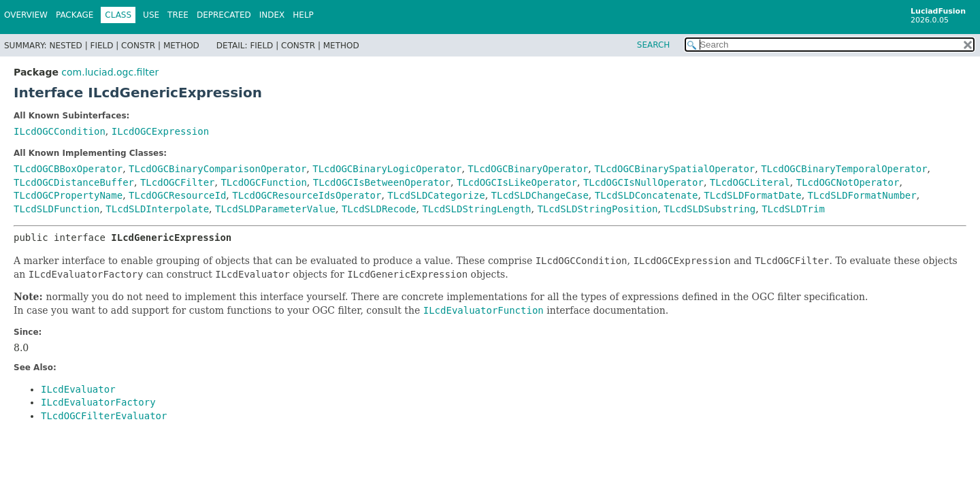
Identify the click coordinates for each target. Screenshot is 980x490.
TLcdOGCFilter (178, 182)
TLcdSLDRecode (379, 209)
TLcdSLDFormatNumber (862, 195)
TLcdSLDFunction (56, 209)
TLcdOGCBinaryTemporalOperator (844, 169)
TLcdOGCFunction (263, 182)
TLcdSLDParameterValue (275, 209)
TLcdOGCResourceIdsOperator (307, 195)
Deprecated (224, 15)
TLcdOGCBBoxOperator (68, 169)
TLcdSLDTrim (793, 209)
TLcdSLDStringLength (476, 209)
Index (272, 15)
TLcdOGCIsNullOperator (643, 182)
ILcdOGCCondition (60, 131)
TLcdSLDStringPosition (597, 209)
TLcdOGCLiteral (750, 182)
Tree (178, 15)
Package (75, 15)
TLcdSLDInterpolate (157, 209)
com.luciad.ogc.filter (110, 72)
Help (303, 15)
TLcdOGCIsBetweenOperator (382, 182)
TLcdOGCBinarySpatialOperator (674, 169)
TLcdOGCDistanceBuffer (74, 182)
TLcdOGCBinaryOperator (528, 169)
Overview (26, 15)
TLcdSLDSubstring (709, 209)
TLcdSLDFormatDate (752, 195)
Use (151, 15)
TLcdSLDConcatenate (647, 195)
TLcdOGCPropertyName (68, 195)
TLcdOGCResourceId (177, 195)
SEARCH (654, 45)
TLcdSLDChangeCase (540, 195)
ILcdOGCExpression (160, 131)
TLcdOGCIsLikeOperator (517, 182)
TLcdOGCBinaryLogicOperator (387, 169)
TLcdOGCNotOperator (848, 182)
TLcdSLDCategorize (436, 195)
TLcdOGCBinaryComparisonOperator (217, 169)
